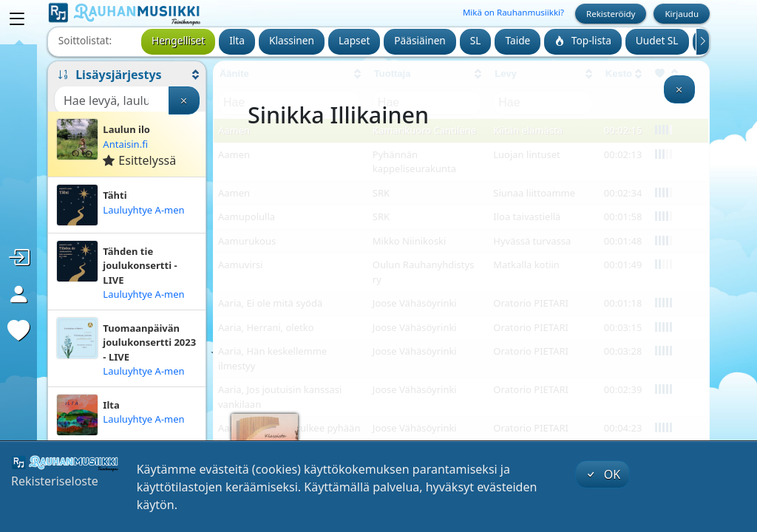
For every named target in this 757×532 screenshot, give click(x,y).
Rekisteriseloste (55, 481)
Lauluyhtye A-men (143, 210)
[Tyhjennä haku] (184, 100)
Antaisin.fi (125, 144)
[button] (127, 75)
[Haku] (112, 100)
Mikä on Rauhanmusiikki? (513, 12)
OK (602, 474)
